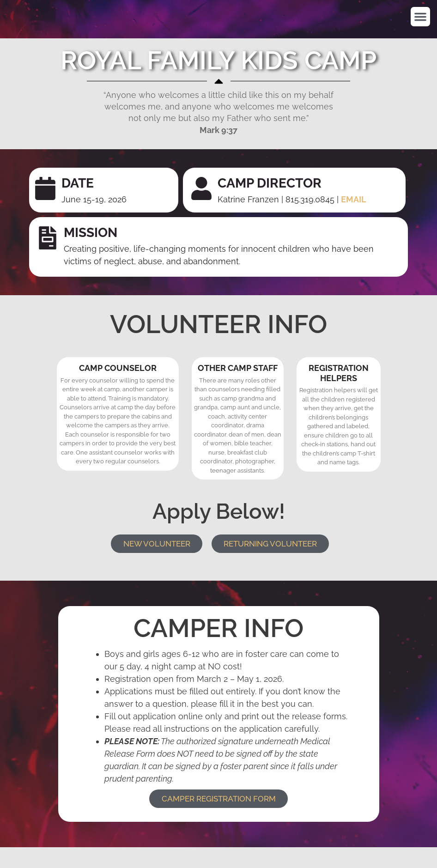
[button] (420, 17)
